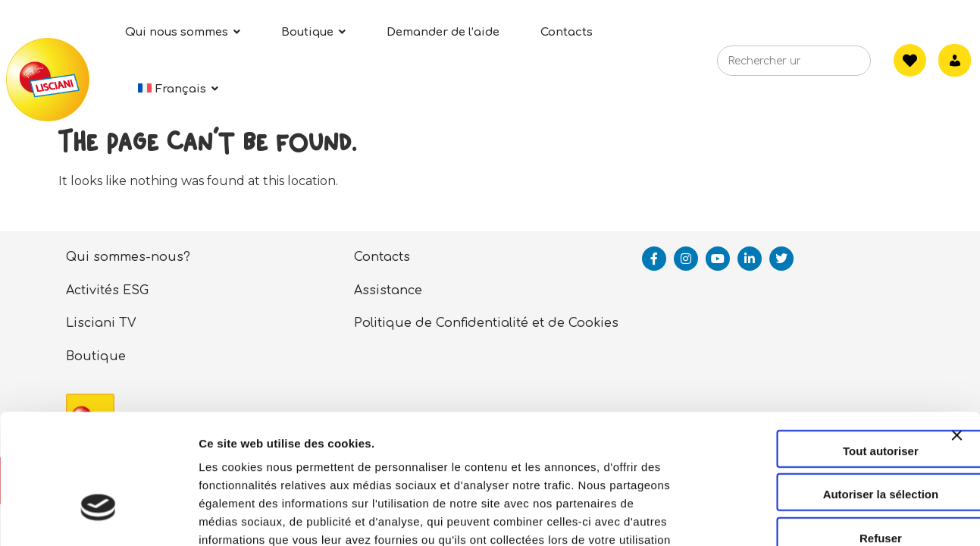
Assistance (388, 290)
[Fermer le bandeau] (957, 346)
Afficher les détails (835, 516)
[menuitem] (178, 89)
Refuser (815, 435)
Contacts (382, 257)
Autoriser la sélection (815, 392)
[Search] (836, 65)
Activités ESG (107, 290)
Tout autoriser (815, 348)
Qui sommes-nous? (128, 257)
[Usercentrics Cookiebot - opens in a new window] (98, 516)
